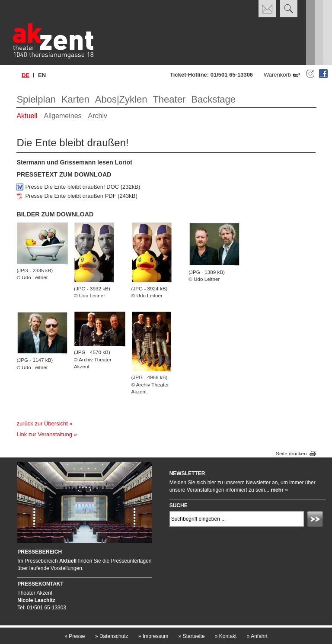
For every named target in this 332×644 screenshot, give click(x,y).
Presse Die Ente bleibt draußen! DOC (72, 187)
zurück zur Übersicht (42, 423)
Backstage (213, 99)
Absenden (316, 520)
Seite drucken (291, 453)
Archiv (98, 116)
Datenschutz (112, 636)
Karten (75, 99)
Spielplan (36, 99)
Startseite (192, 636)
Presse (75, 636)
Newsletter (187, 473)
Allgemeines (62, 116)
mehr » (279, 490)
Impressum (153, 636)
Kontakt (226, 636)
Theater (169, 99)
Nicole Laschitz (36, 600)
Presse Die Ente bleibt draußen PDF (70, 196)
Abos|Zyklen (121, 99)
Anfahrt (257, 636)
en (42, 75)
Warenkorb (277, 75)
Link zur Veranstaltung (44, 434)
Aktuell (27, 116)
